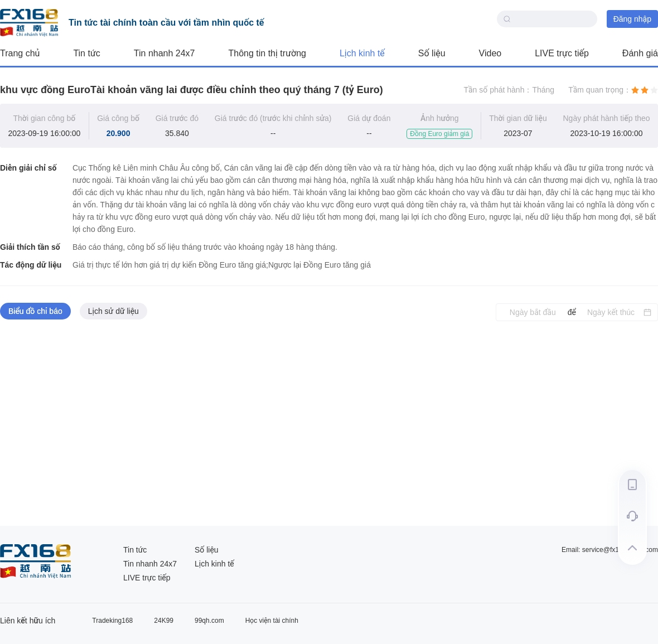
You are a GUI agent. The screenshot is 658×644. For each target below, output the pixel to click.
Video (490, 53)
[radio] (635, 90)
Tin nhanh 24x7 (164, 53)
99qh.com (209, 621)
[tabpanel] (329, 424)
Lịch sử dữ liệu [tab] (113, 311)
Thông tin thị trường (267, 53)
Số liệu (432, 53)
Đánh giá (640, 53)
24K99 (164, 621)
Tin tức (86, 53)
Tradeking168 (112, 621)
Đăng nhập (632, 19)
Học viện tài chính (272, 621)
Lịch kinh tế (362, 53)
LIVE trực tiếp (562, 53)
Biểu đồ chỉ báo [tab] (35, 311)
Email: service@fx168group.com (610, 550)
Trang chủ (20, 53)
